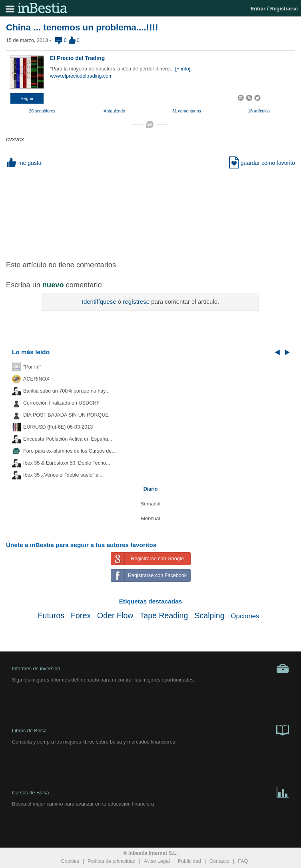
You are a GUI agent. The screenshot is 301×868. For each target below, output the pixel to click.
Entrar (258, 9)
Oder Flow (115, 615)
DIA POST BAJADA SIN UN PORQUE (66, 415)
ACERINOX (36, 379)
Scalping (209, 615)
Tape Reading (164, 615)
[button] (27, 98)
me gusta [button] (24, 163)
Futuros (51, 615)
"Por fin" (32, 367)
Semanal (151, 504)
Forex (81, 615)
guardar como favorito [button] (262, 163)
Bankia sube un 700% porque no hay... (66, 391)
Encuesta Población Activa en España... (68, 439)
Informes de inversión (150, 668)
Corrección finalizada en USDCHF (61, 403)
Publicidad (189, 861)
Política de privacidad (112, 861)
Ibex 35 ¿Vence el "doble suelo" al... (63, 475)
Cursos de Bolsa (150, 792)
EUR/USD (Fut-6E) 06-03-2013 (58, 427)
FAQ (243, 861)
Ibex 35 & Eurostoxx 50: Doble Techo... (67, 463)
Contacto (219, 861)
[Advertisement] (151, 213)
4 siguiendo (114, 111)
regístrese (136, 302)
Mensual (151, 519)
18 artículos (259, 111)
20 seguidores (42, 111)
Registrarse (284, 9)
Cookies (70, 861)
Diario (151, 489)
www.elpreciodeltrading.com (81, 76)
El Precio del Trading (77, 58)
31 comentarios (187, 111)
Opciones (245, 616)
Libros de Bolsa (150, 730)
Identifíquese (99, 302)
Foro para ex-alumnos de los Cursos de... (70, 451)
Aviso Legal (157, 861)
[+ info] (183, 69)
